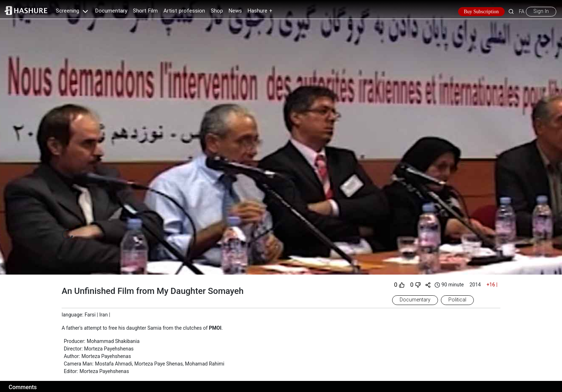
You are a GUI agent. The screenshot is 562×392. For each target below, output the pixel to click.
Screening (73, 11)
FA (522, 11)
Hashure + (260, 11)
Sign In (541, 11)
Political (457, 300)
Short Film (145, 11)
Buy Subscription (481, 12)
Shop (217, 11)
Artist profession (184, 11)
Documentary (111, 11)
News (235, 11)
